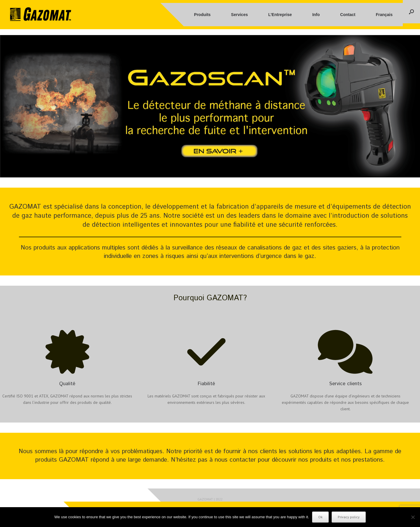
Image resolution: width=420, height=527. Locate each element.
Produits (202, 15)
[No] (413, 517)
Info (316, 15)
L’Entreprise (280, 15)
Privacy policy (349, 517)
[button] (411, 12)
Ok (320, 517)
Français (384, 15)
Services (239, 15)
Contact (348, 15)
